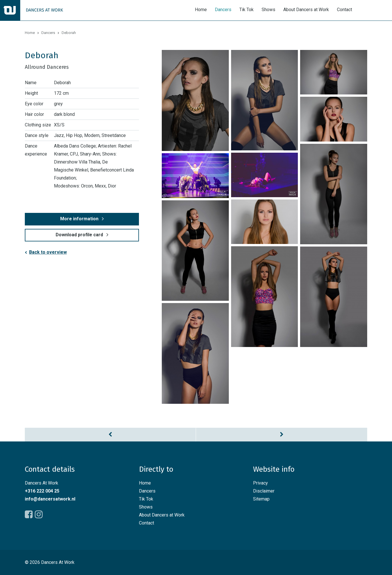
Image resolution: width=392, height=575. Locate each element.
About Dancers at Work (306, 10)
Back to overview (48, 252)
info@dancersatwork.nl (50, 499)
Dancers (223, 10)
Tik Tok (246, 10)
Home (201, 10)
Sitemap (261, 499)
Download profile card (79, 235)
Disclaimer (264, 491)
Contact (344, 10)
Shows (268, 10)
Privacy (260, 483)
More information (79, 219)
